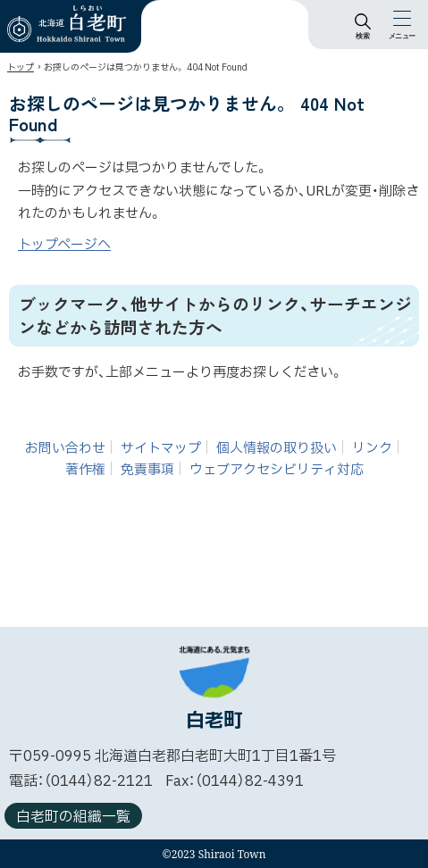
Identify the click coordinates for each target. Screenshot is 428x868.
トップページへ (64, 245)
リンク (372, 449)
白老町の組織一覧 (73, 817)
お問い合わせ (65, 449)
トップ (21, 67)
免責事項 (147, 470)
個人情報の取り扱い (277, 449)
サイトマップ (161, 449)
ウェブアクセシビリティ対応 (277, 470)
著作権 (85, 470)
